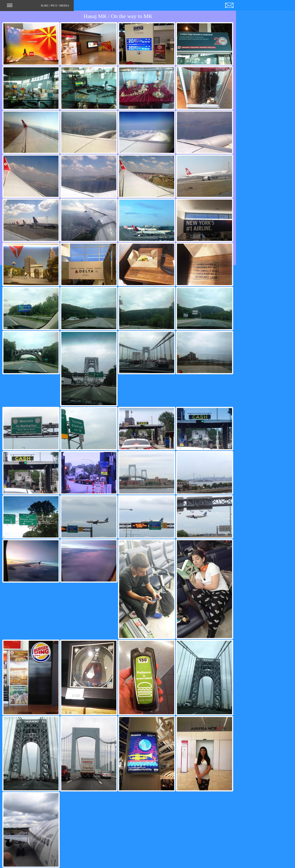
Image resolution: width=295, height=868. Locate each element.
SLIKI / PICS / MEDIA (38, 7)
